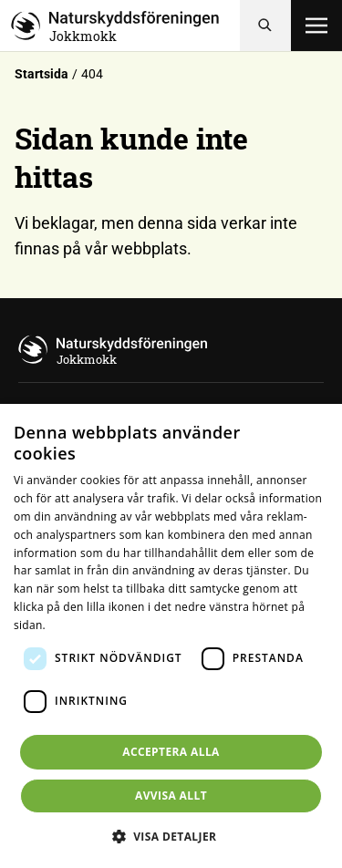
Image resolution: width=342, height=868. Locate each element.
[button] (171, 836)
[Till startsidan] (125, 26)
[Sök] (265, 26)
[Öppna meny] (316, 26)
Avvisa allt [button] (171, 796)
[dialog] (171, 636)
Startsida (41, 74)
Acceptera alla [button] (171, 752)
